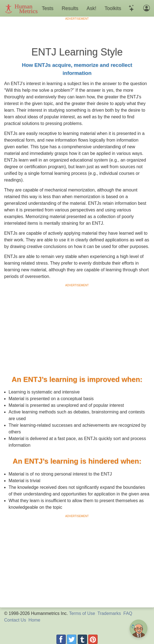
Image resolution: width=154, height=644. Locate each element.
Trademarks (109, 613)
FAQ (128, 613)
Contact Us (15, 620)
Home (34, 620)
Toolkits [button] (113, 8)
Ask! (91, 8)
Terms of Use (82, 613)
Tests (48, 8)
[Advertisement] (77, 29)
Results (70, 8)
